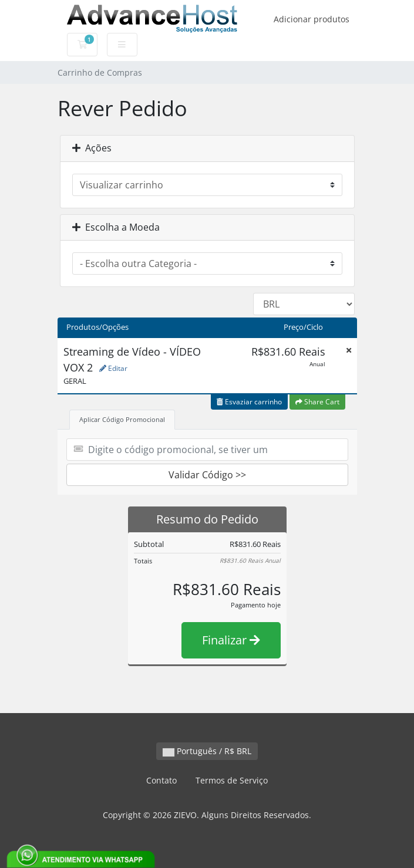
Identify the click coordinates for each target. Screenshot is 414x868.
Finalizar (231, 640)
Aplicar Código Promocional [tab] (122, 419)
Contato (161, 780)
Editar (113, 368)
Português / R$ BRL (207, 751)
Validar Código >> (207, 475)
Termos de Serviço (232, 780)
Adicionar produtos (312, 19)
